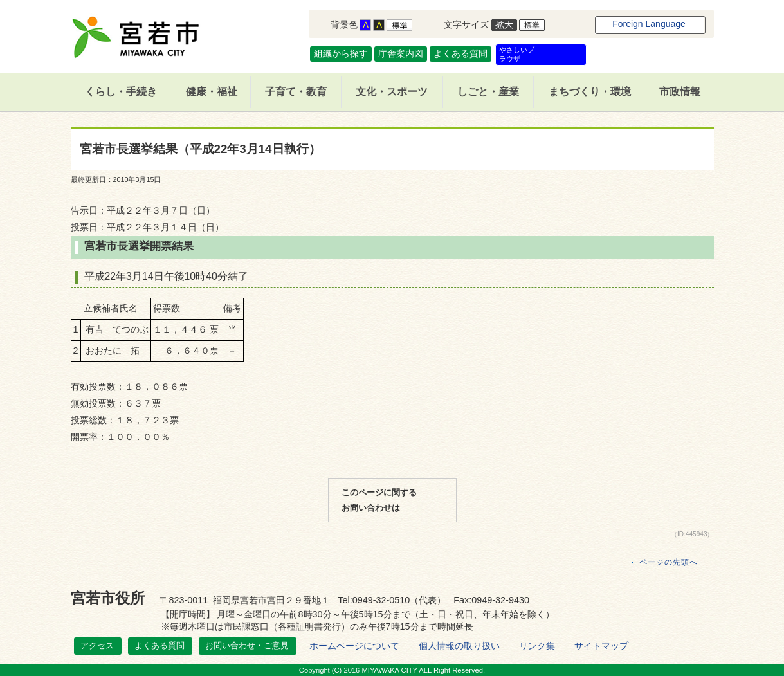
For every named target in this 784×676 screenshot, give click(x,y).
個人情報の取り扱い (459, 646)
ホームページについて (354, 646)
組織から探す (341, 53)
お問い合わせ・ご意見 (247, 645)
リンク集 (537, 646)
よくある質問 (460, 53)
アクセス (97, 645)
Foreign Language (649, 24)
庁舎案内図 (401, 53)
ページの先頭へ (669, 562)
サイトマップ (601, 646)
